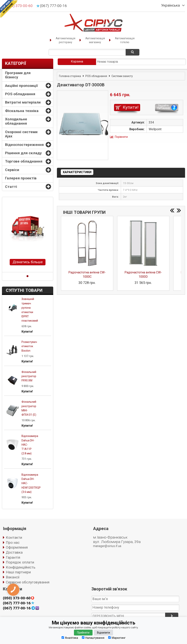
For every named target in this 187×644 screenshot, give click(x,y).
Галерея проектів (21, 178)
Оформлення (17, 547)
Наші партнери (18, 572)
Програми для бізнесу (18, 75)
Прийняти (83, 633)
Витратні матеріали (23, 102)
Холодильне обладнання (16, 121)
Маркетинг (117, 638)
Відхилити (103, 633)
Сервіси (12, 170)
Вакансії (13, 577)
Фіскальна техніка (22, 111)
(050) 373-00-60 (17, 598)
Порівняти (121, 137)
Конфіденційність (21, 567)
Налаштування (93, 638)
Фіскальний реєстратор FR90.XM (29, 376)
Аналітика (70, 638)
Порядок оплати (20, 562)
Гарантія (13, 557)
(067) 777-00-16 (54, 6)
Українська (171, 5)
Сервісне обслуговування (28, 582)
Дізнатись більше (28, 262)
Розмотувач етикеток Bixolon (29, 346)
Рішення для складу (23, 153)
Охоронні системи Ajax (21, 134)
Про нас (13, 543)
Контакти (14, 537)
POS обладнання (20, 94)
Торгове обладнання (24, 161)
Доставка (14, 552)
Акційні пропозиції (21, 86)
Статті (11, 187)
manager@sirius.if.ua (107, 546)
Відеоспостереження (24, 145)
